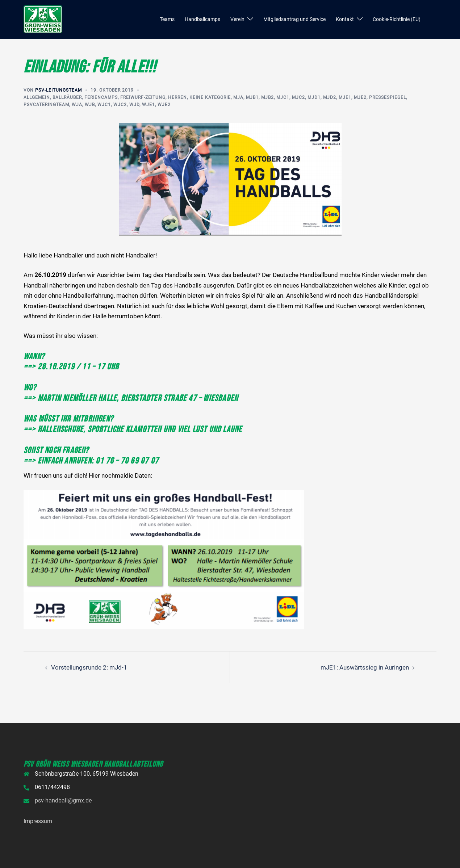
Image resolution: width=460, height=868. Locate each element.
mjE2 (360, 97)
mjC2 (298, 97)
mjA (238, 97)
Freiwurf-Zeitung (143, 97)
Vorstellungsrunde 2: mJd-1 (89, 667)
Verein (237, 19)
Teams (167, 19)
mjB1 (252, 97)
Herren (177, 97)
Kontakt (345, 19)
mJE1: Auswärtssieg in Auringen (365, 667)
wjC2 (120, 105)
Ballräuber (67, 97)
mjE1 (345, 97)
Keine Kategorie (210, 97)
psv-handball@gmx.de (63, 800)
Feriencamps (101, 97)
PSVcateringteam (46, 105)
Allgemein (37, 97)
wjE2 (164, 105)
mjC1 (283, 97)
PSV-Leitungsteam (58, 90)
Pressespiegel (388, 97)
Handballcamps (202, 19)
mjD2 (330, 97)
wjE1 (149, 105)
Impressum (38, 821)
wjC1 (104, 105)
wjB (90, 105)
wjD (134, 105)
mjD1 (314, 97)
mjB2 (267, 97)
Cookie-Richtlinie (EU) (397, 19)
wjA (77, 105)
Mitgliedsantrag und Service (294, 19)
